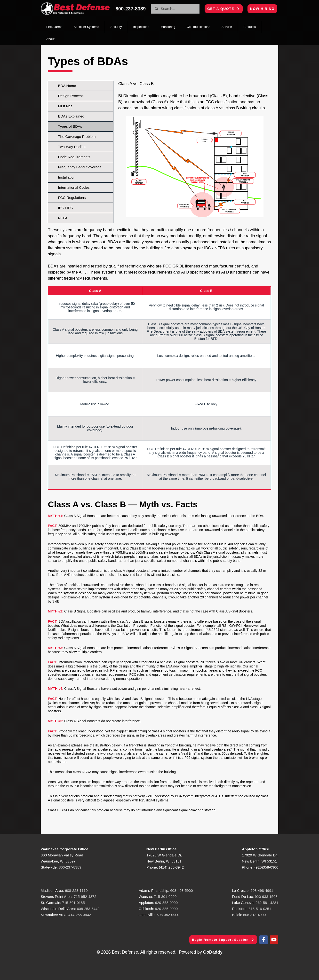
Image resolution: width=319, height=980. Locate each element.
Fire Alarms (54, 27)
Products (250, 27)
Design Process (71, 96)
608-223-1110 (76, 890)
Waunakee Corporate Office (64, 849)
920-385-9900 (166, 909)
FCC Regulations (72, 198)
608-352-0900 (168, 915)
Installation (67, 177)
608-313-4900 (254, 915)
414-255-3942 (80, 915)
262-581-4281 (267, 903)
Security (116, 27)
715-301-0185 (73, 903)
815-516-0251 (260, 909)
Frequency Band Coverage (80, 167)
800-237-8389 (70, 867)
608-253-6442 (88, 909)
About (50, 39)
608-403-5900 (181, 890)
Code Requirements (74, 157)
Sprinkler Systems (86, 27)
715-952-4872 (85, 897)
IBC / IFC (65, 208)
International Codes (74, 187)
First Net (65, 106)
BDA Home (67, 86)
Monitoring (168, 27)
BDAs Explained (71, 116)
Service (227, 27)
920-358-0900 (166, 903)
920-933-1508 (266, 897)
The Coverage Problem (77, 137)
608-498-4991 (262, 890)
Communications (198, 27)
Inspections (141, 27)
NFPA (63, 218)
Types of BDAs (70, 126)
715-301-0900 (165, 897)
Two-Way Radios (72, 147)
